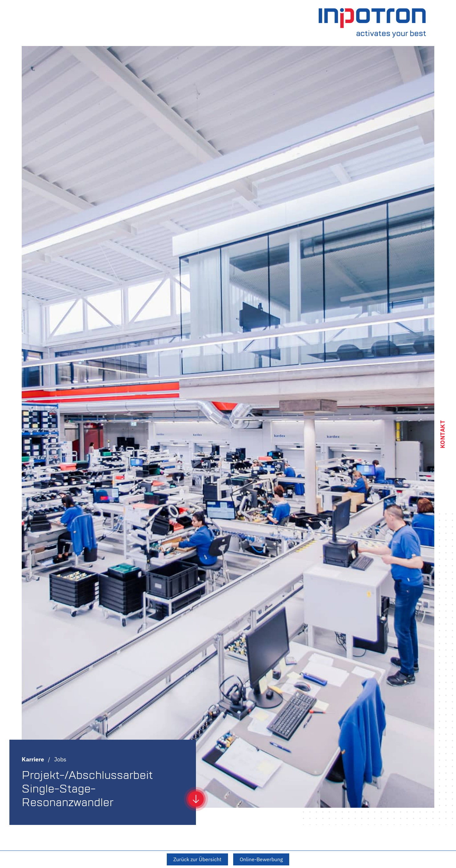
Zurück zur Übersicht (197, 859)
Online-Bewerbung (261, 859)
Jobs (60, 759)
